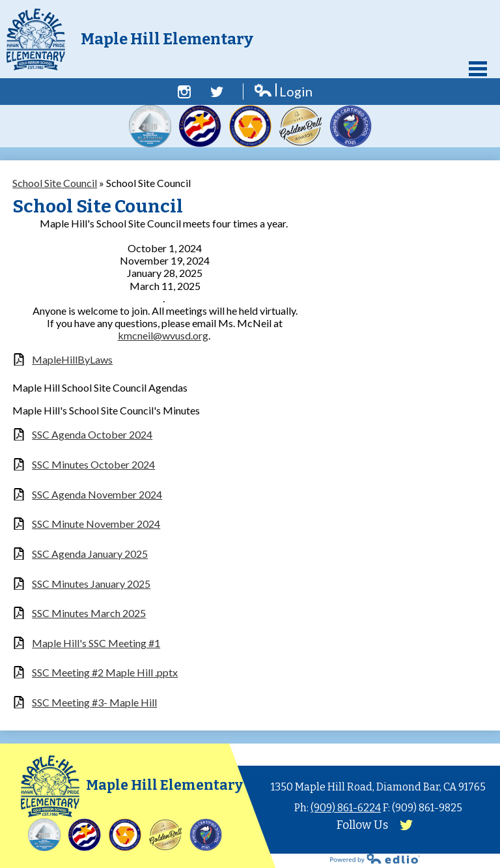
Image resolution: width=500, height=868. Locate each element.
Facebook (184, 92)
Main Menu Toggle (478, 69)
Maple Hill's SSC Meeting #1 (96, 643)
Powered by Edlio (375, 858)
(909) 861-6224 (346, 808)
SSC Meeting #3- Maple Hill (94, 702)
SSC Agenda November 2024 (97, 494)
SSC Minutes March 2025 (89, 613)
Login (283, 92)
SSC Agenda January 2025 (90, 554)
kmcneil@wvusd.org (163, 335)
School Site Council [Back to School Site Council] (55, 183)
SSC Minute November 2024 (96, 524)
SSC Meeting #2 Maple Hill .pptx (105, 672)
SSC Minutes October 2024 (93, 464)
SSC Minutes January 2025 (91, 584)
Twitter (217, 92)
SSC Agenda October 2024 (92, 434)
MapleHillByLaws (72, 359)
